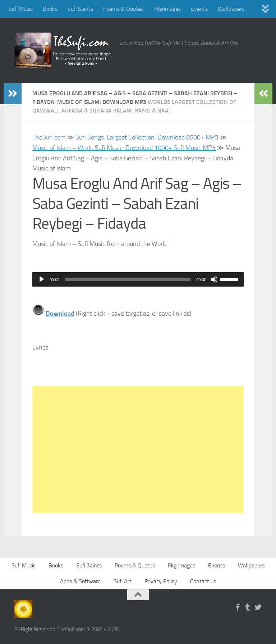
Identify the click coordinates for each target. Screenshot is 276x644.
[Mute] (214, 279)
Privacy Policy (161, 581)
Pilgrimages (167, 9)
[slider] (128, 279)
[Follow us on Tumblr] (248, 607)
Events (199, 9)
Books (50, 9)
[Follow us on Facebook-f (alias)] (238, 607)
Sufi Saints (80, 9)
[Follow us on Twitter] (258, 607)
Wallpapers (231, 9)
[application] (138, 279)
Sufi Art (123, 581)
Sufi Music (21, 9)
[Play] (42, 279)
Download (60, 314)
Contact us (203, 581)
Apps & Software (80, 581)
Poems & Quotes (123, 9)
